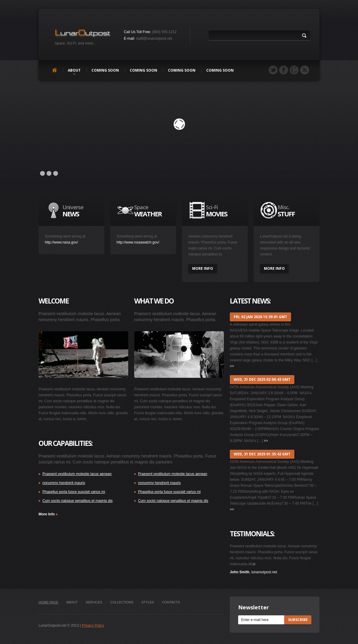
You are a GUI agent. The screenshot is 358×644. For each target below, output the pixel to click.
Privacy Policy (93, 625)
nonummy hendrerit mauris (64, 483)
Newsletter (254, 607)
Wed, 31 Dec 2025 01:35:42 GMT (262, 454)
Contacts (171, 602)
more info (203, 268)
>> (232, 366)
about (74, 70)
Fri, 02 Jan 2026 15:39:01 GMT (260, 317)
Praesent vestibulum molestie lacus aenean (77, 474)
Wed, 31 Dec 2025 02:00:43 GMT (262, 379)
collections (122, 602)
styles (148, 602)
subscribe (298, 620)
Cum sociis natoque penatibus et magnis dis (78, 501)
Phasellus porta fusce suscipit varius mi (74, 492)
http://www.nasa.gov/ (61, 242)
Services (94, 602)
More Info (47, 514)
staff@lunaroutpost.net (154, 38)
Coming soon (105, 70)
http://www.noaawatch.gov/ (138, 242)
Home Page (48, 602)
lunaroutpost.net (264, 572)
